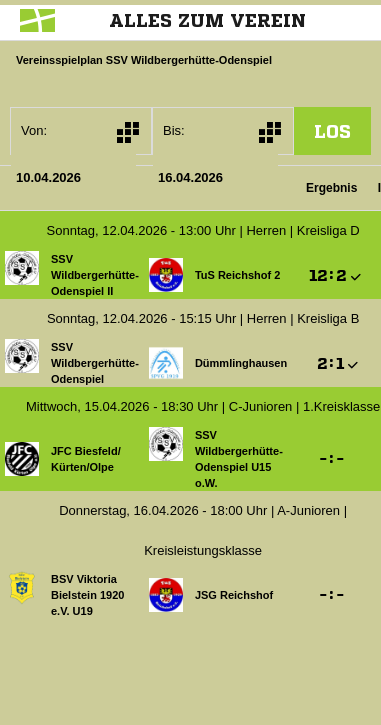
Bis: (174, 130)
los (332, 131)
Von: (34, 130)
